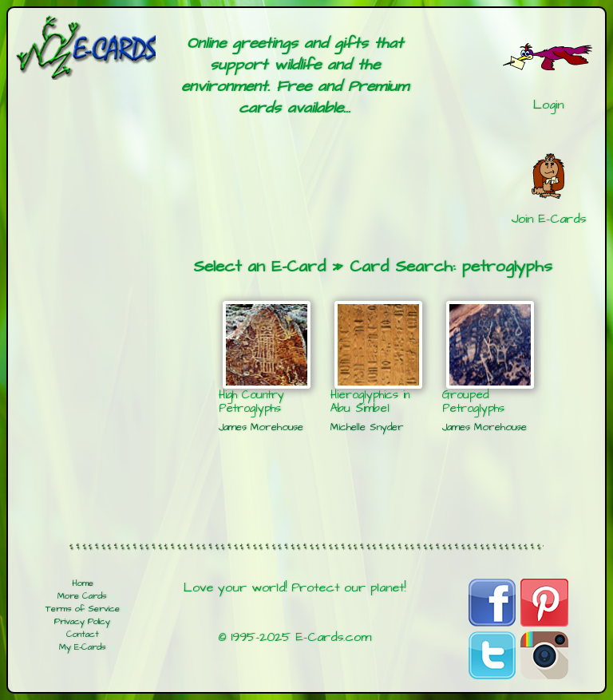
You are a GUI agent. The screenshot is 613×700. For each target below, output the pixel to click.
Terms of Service (83, 609)
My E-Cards (83, 647)
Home (83, 583)
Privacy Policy (82, 622)
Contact (83, 635)
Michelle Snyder (367, 427)
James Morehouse (261, 427)
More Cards (82, 596)
